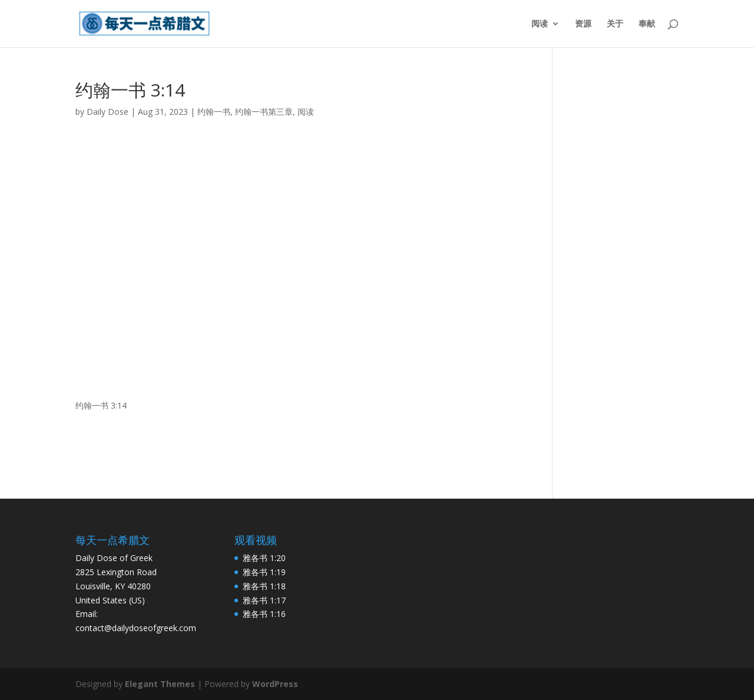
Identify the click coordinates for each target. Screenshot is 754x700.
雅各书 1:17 (264, 600)
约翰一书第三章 (264, 112)
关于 (615, 24)
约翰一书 (214, 112)
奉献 (647, 24)
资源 (583, 24)
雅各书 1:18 (264, 586)
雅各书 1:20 (264, 558)
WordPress (275, 684)
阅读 (540, 24)
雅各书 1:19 (264, 572)
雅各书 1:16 (264, 614)
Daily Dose (108, 112)
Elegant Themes (160, 684)
